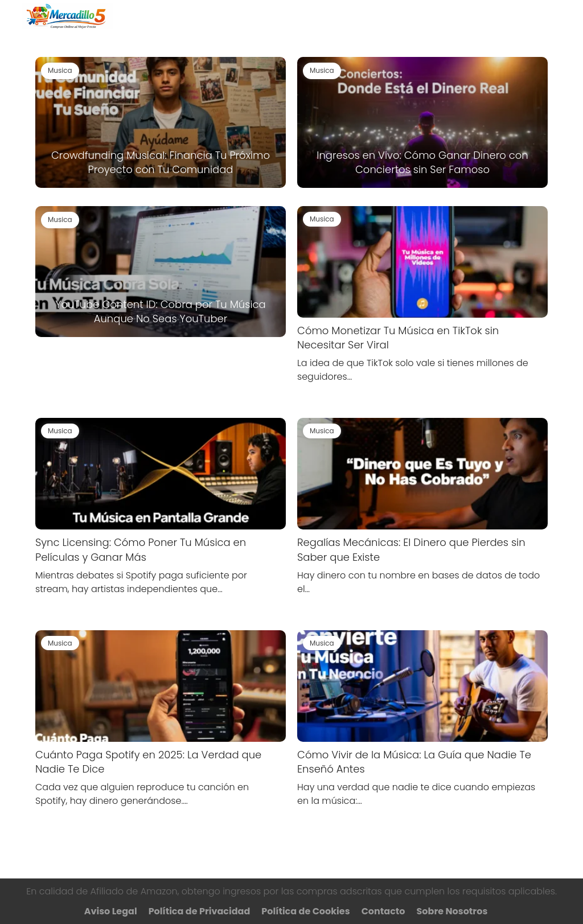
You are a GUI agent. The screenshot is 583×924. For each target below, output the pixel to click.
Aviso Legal (111, 911)
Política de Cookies (305, 911)
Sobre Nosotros (452, 911)
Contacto (383, 911)
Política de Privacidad (200, 911)
